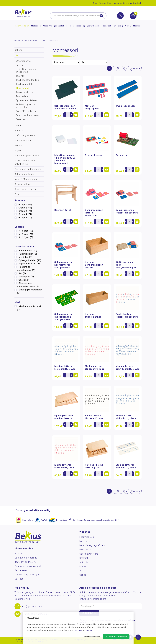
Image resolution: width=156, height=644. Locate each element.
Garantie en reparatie (26, 558)
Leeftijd (19, 227)
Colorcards (22, 119)
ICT (81, 571)
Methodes (36, 30)
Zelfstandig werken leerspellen (26, 106)
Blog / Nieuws (99, 3)
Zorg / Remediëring (26, 111)
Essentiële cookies (92, 637)
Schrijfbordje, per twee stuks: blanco (65, 107)
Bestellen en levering (26, 562)
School (83, 575)
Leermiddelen (22, 30)
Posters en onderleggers (28, 169)
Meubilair (25, 257)
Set (22, 273)
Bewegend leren (23, 184)
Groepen (20, 200)
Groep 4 (25, 214)
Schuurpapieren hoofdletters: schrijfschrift (63, 265)
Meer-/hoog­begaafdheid (55, 30)
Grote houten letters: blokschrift (127, 315)
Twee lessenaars (126, 106)
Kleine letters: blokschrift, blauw (126, 417)
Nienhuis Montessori (29, 308)
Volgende (136, 68)
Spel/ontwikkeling (92, 30)
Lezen (18, 125)
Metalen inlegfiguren (92, 107)
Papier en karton (29, 264)
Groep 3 (25, 211)
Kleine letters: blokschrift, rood (64, 466)
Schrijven (19, 130)
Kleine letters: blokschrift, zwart (95, 417)
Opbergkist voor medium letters (64, 417)
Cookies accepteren (116, 637)
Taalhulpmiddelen (25, 84)
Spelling (20, 65)
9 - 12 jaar (26, 237)
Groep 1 (25, 204)
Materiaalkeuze (24, 247)
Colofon (20, 642)
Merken (137, 30)
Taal (43, 40)
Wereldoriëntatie (23, 141)
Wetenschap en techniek (28, 156)
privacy (78, 630)
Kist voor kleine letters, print (94, 466)
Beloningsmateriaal (25, 174)
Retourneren (21, 570)
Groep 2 (25, 208)
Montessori (75, 30)
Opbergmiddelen (30, 260)
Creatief (107, 30)
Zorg (17, 194)
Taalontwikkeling (25, 92)
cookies (88, 630)
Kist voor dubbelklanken (93, 315)
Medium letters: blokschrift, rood (95, 368)
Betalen (19, 554)
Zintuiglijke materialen (30, 291)
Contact (137, 3)
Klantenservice (115, 3)
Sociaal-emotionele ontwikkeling (25, 162)
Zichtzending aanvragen (27, 575)
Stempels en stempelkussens (28, 285)
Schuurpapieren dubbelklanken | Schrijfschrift (63, 317)
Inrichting (118, 30)
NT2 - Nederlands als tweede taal (27, 71)
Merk (18, 302)
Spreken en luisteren (27, 100)
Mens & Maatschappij (26, 179)
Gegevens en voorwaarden (29, 566)
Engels (18, 151)
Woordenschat (24, 61)
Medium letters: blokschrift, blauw (65, 368)
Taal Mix (20, 76)
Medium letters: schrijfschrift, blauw (127, 368)
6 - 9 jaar (26, 234)
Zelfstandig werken (25, 136)
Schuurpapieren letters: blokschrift (127, 211)
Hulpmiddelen (28, 254)
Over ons (128, 3)
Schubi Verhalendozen (28, 115)
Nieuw (128, 30)
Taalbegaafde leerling (27, 80)
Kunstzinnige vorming (26, 189)
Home (17, 40)
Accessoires (28, 251)
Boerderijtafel (63, 210)
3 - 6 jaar (26, 231)
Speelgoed (26, 277)
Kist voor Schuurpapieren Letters (94, 265)
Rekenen (19, 50)
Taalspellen (22, 96)
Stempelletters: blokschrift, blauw (126, 466)
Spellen (24, 280)
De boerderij (123, 155)
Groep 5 (25, 217)
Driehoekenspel (94, 155)
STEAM (18, 146)
